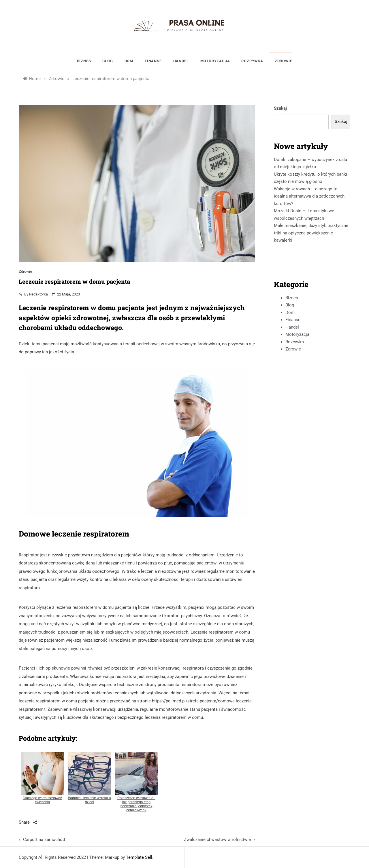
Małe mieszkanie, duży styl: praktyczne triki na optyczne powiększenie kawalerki (311, 233)
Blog (108, 61)
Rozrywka (252, 61)
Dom (129, 61)
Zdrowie (284, 61)
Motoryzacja (215, 61)
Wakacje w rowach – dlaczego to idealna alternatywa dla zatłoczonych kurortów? (309, 196)
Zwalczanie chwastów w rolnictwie (217, 839)
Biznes (84, 61)
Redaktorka (38, 294)
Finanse (153, 61)
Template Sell (139, 857)
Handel (181, 61)
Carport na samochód (44, 839)
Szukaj (280, 108)
